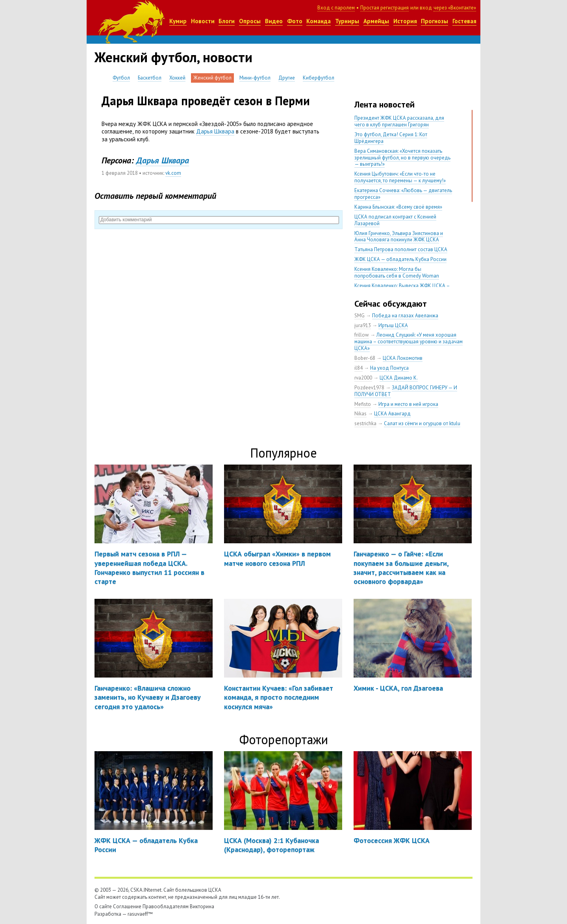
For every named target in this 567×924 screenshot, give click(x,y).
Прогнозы (435, 21)
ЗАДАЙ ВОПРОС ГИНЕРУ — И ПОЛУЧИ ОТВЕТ (406, 391)
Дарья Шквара (215, 131)
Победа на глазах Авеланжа (405, 316)
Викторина (202, 906)
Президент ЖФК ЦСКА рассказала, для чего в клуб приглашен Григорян (399, 121)
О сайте (103, 906)
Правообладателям (166, 906)
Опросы (250, 21)
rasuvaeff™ (140, 914)
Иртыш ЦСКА (393, 325)
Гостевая (464, 21)
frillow (362, 335)
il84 (359, 368)
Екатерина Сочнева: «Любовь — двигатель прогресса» (403, 194)
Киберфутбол (319, 78)
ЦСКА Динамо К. (399, 378)
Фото (295, 21)
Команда (319, 21)
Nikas (360, 414)
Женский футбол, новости (173, 57)
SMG (359, 316)
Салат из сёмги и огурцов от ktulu (422, 423)
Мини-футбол (255, 78)
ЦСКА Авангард (392, 414)
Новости (203, 21)
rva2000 (363, 378)
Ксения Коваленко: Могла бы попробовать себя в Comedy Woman (397, 272)
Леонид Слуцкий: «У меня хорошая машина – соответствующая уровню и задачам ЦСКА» (409, 342)
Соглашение (127, 906)
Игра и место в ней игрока (408, 404)
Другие (287, 78)
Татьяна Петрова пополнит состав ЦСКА (401, 249)
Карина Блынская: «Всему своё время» (398, 207)
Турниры (347, 21)
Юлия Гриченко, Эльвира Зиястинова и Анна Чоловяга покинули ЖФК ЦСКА (399, 237)
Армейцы (376, 21)
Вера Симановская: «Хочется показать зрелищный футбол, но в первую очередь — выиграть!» (402, 158)
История (405, 21)
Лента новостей (384, 104)
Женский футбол (212, 78)
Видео (274, 21)
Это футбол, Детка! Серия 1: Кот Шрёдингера (391, 138)
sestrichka (365, 423)
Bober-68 (365, 358)
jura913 (363, 325)
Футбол (121, 78)
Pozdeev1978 (369, 388)
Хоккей (177, 78)
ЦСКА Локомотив (403, 358)
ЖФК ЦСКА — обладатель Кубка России (400, 259)
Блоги (227, 21)
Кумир (178, 21)
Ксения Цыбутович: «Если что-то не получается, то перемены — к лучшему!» (400, 177)
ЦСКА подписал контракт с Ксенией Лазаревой (395, 220)
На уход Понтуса (389, 368)
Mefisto (363, 404)
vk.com (173, 173)
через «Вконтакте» (455, 8)
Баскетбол (150, 78)
